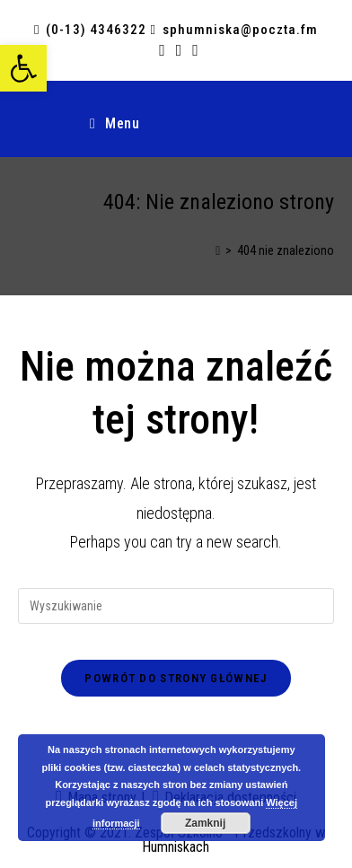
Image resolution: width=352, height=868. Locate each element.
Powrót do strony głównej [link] (176, 678)
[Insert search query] (176, 606)
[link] (23, 68)
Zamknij (205, 823)
